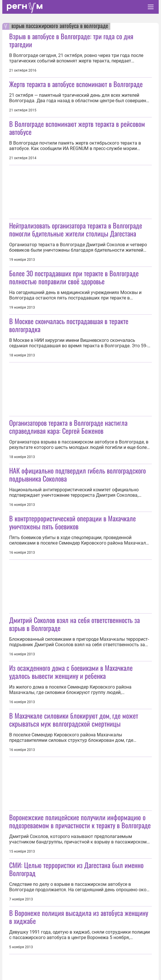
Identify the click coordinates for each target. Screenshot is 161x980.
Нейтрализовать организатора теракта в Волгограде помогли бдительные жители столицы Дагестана (76, 229)
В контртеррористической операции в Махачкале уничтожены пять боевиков (72, 522)
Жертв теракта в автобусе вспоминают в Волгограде (76, 84)
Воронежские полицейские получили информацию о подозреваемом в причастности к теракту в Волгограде (80, 821)
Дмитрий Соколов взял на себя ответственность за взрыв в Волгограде (74, 624)
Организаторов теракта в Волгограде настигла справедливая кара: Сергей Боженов (68, 427)
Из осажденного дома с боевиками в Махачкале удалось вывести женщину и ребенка (71, 672)
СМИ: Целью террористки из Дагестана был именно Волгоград (76, 869)
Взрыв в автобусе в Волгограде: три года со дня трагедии (71, 40)
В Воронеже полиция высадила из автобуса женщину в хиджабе (79, 917)
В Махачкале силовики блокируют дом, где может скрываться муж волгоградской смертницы (74, 719)
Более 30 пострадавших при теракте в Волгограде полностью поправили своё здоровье (74, 277)
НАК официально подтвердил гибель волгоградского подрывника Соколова (77, 474)
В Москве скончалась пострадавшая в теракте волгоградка (69, 325)
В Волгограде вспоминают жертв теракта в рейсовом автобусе (77, 128)
